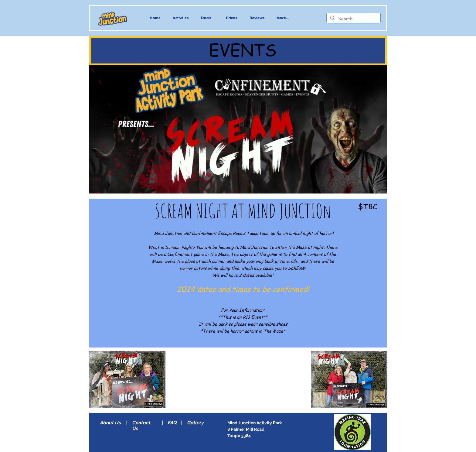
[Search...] (353, 19)
